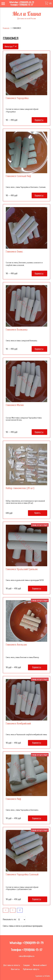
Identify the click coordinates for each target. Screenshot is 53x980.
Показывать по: (10, 919)
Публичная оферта (31, 969)
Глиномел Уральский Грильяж (22, 569)
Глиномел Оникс (14, 252)
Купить (38, 513)
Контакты (15, 969)
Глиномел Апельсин (16, 645)
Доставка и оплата (12, 965)
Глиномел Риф (13, 799)
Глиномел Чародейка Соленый (22, 874)
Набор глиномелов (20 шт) (20, 488)
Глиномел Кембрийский (18, 724)
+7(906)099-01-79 (26, 2)
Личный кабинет (40, 965)
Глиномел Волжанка (17, 330)
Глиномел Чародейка (17, 98)
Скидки (26, 965)
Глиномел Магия (15, 405)
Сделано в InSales (43, 976)
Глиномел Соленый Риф (18, 176)
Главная (6, 28)
